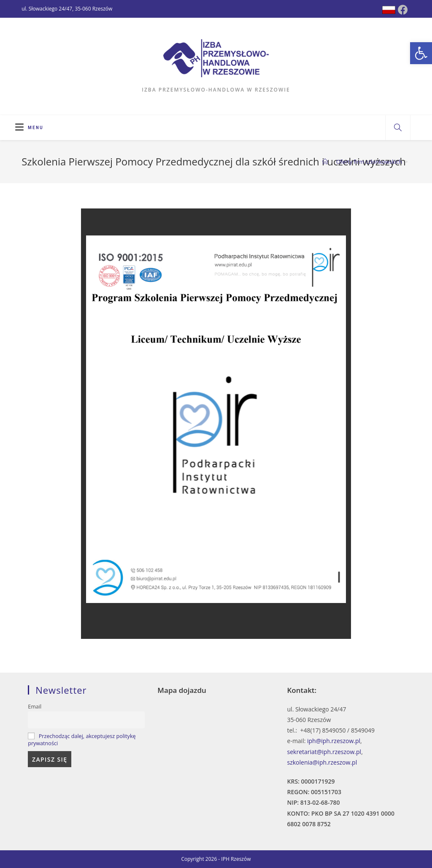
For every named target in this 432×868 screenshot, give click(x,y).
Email (35, 707)
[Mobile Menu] (29, 128)
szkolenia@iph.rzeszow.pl (322, 762)
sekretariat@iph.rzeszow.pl (324, 752)
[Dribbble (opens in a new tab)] (389, 10)
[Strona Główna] (325, 162)
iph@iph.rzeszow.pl (334, 741)
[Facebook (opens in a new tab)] (403, 10)
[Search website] (398, 128)
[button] (421, 53)
